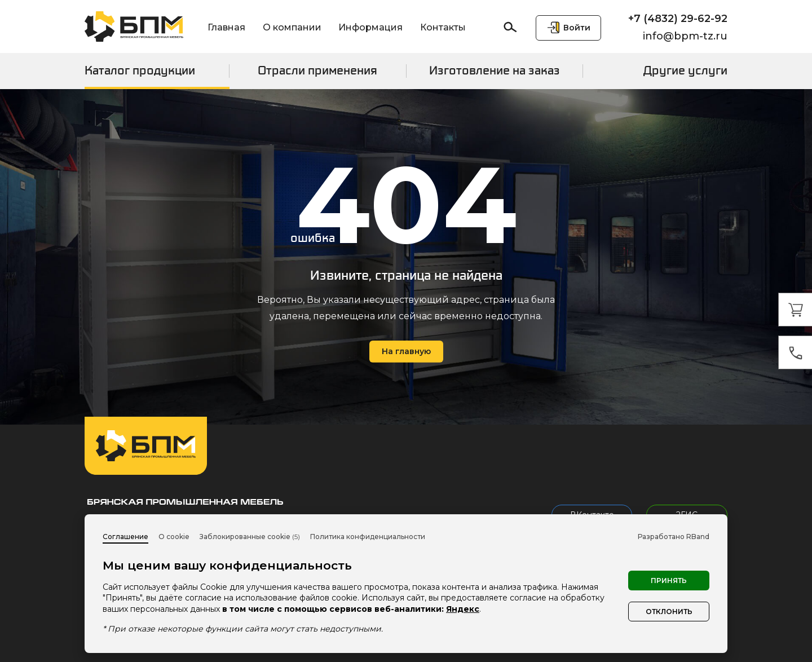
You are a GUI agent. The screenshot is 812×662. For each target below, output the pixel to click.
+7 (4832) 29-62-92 (678, 19)
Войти (577, 28)
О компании (292, 27)
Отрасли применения (317, 70)
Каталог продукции (140, 70)
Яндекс (463, 609)
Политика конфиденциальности (368, 537)
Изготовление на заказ (495, 70)
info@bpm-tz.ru (685, 36)
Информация (370, 27)
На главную (406, 351)
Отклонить (669, 612)
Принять (669, 581)
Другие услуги (685, 70)
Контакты (443, 27)
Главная (226, 27)
